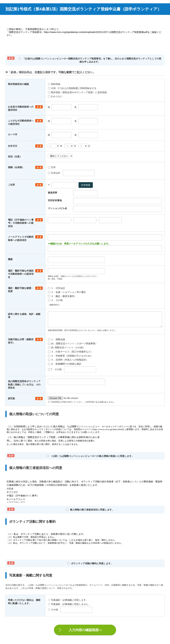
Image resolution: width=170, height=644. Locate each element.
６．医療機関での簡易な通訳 (65, 364)
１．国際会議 (56, 339)
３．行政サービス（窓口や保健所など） (70, 352)
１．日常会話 (56, 288)
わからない (55, 96)
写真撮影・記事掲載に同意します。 (68, 600)
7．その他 (55, 369)
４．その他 (55, 300)
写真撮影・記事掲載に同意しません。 (69, 604)
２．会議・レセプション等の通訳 (67, 292)
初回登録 (54, 84)
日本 (52, 167)
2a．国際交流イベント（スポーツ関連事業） (73, 344)
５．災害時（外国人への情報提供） (68, 360)
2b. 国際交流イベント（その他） (66, 347)
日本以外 (54, 173)
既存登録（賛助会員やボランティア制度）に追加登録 (77, 92)
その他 (53, 610)
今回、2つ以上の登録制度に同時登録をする (72, 88)
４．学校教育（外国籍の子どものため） (70, 356)
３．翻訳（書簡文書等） (62, 296)
